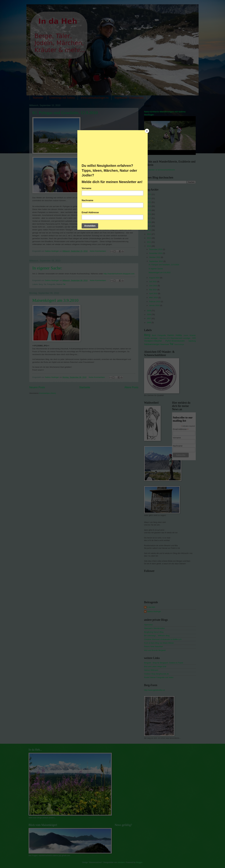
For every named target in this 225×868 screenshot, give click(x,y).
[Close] (147, 131)
